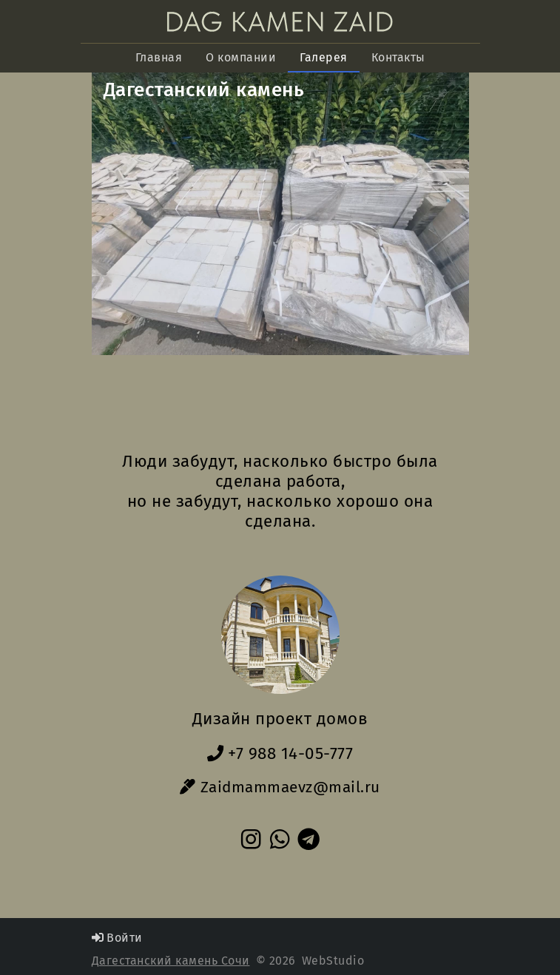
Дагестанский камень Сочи (171, 961)
